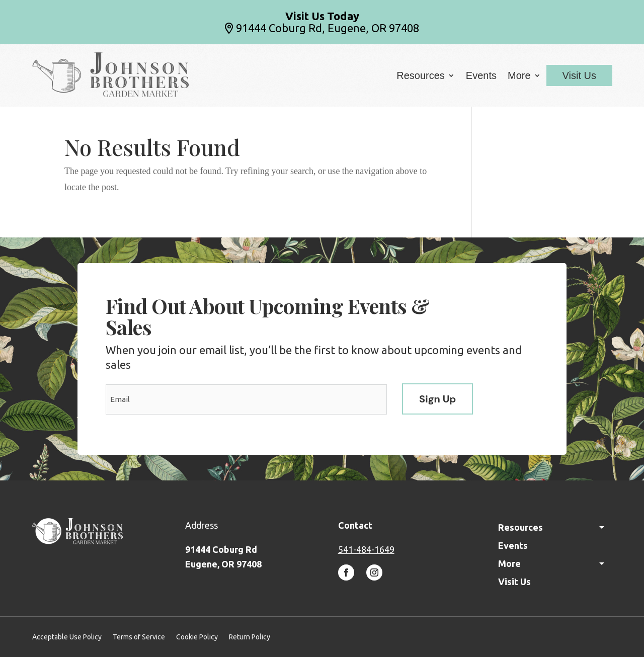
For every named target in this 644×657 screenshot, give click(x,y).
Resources (421, 76)
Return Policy (250, 637)
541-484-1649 (366, 549)
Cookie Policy (197, 637)
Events (481, 76)
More (519, 76)
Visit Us (579, 75)
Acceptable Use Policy (67, 637)
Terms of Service (139, 637)
